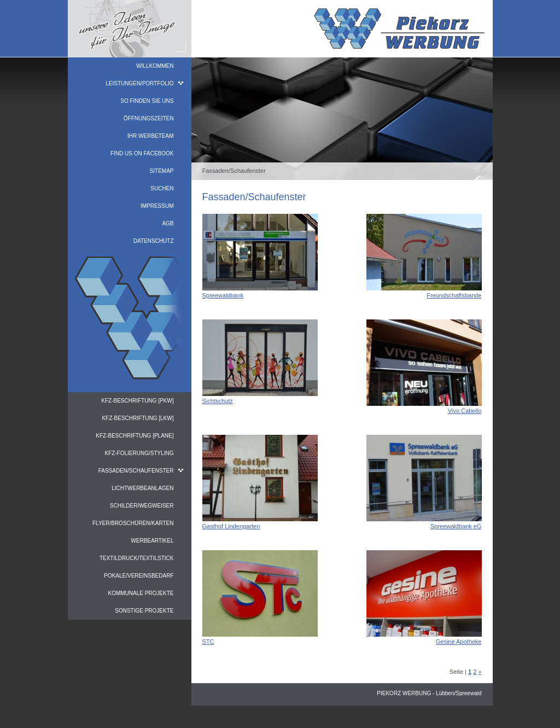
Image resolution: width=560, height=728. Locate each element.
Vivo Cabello (465, 411)
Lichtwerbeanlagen (142, 488)
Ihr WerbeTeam (150, 136)
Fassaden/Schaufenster (136, 471)
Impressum (157, 206)
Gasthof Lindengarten (231, 526)
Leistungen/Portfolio (139, 83)
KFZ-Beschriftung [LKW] (138, 418)
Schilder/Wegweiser (142, 506)
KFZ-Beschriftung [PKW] (137, 401)
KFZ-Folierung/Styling (139, 453)
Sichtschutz (218, 401)
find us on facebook (142, 153)
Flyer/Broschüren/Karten (133, 523)
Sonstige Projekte (144, 611)
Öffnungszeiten (149, 118)
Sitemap (162, 171)
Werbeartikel (152, 541)
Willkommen (155, 66)
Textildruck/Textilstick (137, 558)
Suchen (162, 188)
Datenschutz (154, 241)
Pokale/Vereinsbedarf (139, 576)
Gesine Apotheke (459, 642)
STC (208, 642)
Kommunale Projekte (141, 593)
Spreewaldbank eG (456, 526)
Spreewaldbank (223, 295)
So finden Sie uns (147, 101)
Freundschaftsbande (454, 295)
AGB (168, 223)
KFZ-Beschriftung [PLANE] (135, 436)
